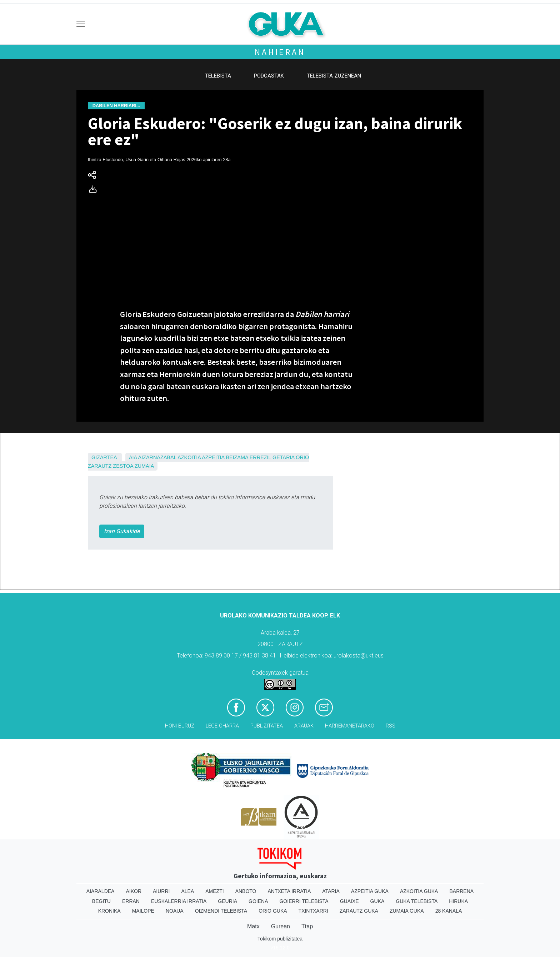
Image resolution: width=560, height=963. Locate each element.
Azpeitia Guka (370, 891)
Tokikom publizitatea (280, 939)
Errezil (260, 457)
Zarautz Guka (359, 911)
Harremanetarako (350, 726)
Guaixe (349, 901)
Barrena (461, 891)
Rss (391, 726)
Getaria (283, 457)
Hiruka (458, 901)
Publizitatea (267, 726)
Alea (187, 891)
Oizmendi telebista (221, 911)
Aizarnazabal (157, 457)
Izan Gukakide (122, 531)
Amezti (214, 891)
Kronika (109, 911)
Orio (302, 457)
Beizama (237, 457)
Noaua (175, 911)
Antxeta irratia (289, 891)
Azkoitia (189, 457)
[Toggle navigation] (81, 24)
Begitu (101, 901)
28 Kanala (449, 911)
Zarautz (100, 466)
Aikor (134, 891)
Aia (133, 457)
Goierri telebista (304, 901)
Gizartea (104, 457)
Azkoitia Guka (419, 891)
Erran (131, 901)
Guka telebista (417, 901)
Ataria (331, 891)
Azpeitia (213, 457)
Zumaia (144, 466)
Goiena (258, 901)
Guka (377, 901)
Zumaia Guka (407, 911)
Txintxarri (313, 911)
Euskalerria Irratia (179, 901)
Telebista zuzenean (334, 76)
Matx (253, 926)
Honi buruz (180, 726)
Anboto (246, 891)
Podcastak (269, 76)
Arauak (304, 726)
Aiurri (161, 891)
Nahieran (280, 52)
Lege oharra (222, 726)
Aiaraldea (101, 891)
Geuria (227, 901)
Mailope (143, 911)
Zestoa (123, 466)
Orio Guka (273, 911)
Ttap (307, 926)
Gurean (281, 926)
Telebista (218, 76)
